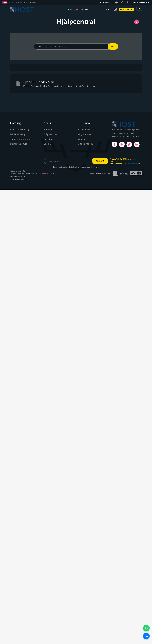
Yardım (48, 144)
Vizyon (81, 139)
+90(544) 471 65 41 (18, 176)
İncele (32, 2)
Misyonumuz (84, 134)
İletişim (48, 139)
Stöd (107, 9)
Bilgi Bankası (51, 134)
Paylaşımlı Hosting (20, 129)
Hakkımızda (84, 129)
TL (139, 9)
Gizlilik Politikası (87, 144)
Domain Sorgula (19, 144)
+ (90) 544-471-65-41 (141, 2)
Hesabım (49, 129)
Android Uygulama (20, 139)
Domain (85, 9)
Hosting (72, 9)
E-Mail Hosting (18, 134)
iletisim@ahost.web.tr (19, 179)
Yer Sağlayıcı (133, 164)
